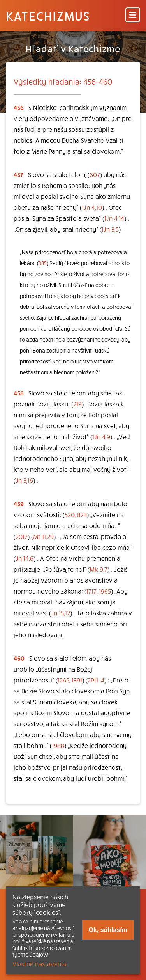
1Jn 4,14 (114, 218)
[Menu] (133, 15)
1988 (58, 745)
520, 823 (76, 514)
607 (95, 174)
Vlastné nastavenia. (40, 964)
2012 (22, 536)
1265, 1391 (70, 680)
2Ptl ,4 (96, 680)
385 (43, 263)
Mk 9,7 (99, 569)
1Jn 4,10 (92, 207)
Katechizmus (48, 16)
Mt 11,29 (43, 536)
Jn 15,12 (61, 613)
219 (77, 404)
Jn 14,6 (25, 558)
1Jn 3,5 (110, 229)
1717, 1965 (99, 591)
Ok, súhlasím (108, 930)
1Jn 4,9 (101, 436)
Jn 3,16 (24, 480)
